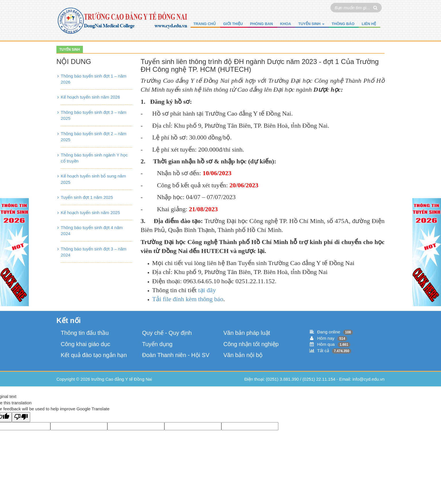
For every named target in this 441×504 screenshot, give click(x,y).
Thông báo (343, 24)
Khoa (286, 24)
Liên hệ (369, 24)
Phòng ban (262, 24)
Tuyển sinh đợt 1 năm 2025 (87, 197)
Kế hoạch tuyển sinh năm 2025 (90, 213)
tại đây (207, 290)
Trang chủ (205, 24)
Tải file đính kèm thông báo (188, 299)
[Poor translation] (21, 417)
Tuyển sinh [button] (311, 24)
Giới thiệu (233, 24)
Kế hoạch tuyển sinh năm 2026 (90, 97)
